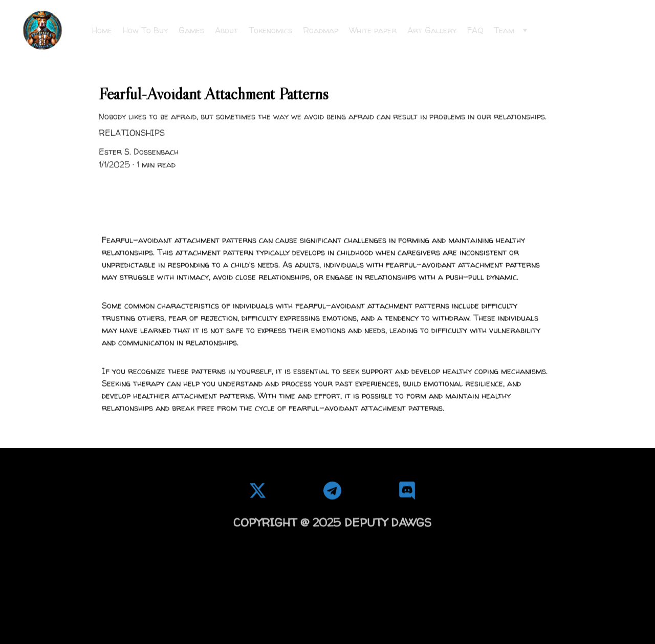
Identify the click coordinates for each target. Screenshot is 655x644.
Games (191, 30)
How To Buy (145, 30)
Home (102, 30)
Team (504, 30)
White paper (373, 30)
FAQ (475, 30)
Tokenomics (270, 30)
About (226, 30)
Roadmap (321, 30)
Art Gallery (432, 30)
